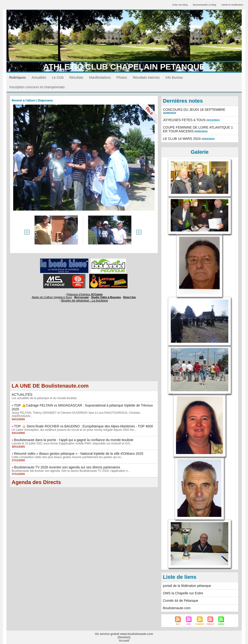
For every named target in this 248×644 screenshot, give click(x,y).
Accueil (124, 641)
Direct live (130, 297)
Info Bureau (174, 77)
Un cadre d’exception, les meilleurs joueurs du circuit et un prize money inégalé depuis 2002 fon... (74, 430)
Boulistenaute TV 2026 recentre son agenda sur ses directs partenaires (67, 467)
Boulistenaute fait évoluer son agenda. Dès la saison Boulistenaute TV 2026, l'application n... (71, 471)
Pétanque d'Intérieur (85, 294)
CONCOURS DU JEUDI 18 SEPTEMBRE (194, 110)
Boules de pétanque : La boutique (85, 300)
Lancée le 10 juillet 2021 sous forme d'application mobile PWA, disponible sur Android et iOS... (72, 443)
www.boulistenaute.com (136, 634)
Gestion (124, 637)
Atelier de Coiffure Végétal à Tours (52, 297)
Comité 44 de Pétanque (181, 601)
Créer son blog (180, 5)
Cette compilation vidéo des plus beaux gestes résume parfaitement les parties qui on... (68, 457)
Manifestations (100, 77)
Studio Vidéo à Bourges (106, 297)
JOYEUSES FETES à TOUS (184, 120)
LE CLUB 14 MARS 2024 (182, 139)
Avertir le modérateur (232, 5)
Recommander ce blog (205, 5)
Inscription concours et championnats (37, 87)
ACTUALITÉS (22, 395)
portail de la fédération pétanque (187, 586)
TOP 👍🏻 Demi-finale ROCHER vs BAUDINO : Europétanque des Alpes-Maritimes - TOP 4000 (83, 426)
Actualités (39, 77)
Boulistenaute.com (177, 608)
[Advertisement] (84, 347)
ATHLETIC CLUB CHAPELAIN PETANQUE (124, 67)
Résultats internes (146, 77)
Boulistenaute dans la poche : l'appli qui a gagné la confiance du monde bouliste (74, 440)
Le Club (58, 77)
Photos (122, 77)
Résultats (76, 77)
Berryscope (82, 297)
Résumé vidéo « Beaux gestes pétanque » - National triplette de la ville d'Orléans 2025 (79, 454)
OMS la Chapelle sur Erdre (183, 593)
